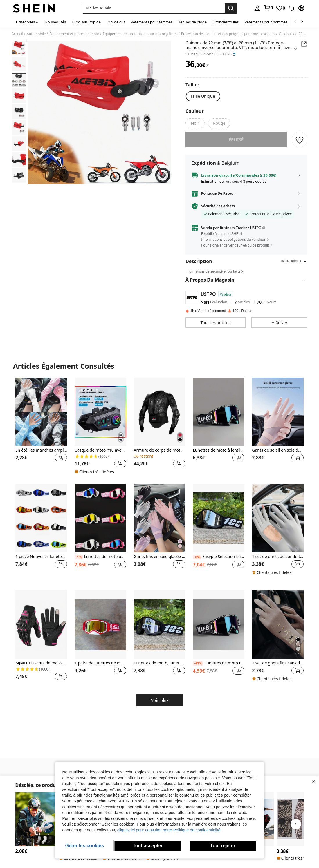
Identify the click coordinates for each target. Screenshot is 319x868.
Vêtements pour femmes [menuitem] (152, 22)
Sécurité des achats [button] (218, 210)
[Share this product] (304, 44)
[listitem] (41, 430)
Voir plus (160, 704)
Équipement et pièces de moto (74, 34)
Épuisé (236, 144)
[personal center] (257, 8)
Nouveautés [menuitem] (55, 22)
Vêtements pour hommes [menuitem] (266, 22)
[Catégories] (27, 22)
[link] (268, 8)
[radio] (203, 96)
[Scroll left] (295, 22)
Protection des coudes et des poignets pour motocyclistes (228, 34)
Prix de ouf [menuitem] (116, 22)
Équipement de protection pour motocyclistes (140, 34)
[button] (154, 8)
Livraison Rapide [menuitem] (86, 22)
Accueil (17, 34)
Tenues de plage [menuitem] (192, 22)
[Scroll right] (302, 22)
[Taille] (193, 85)
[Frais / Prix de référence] (207, 66)
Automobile (36, 34)
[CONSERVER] (300, 144)
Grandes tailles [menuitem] (226, 22)
